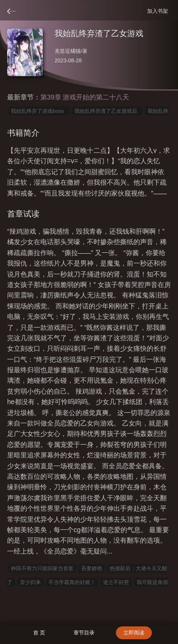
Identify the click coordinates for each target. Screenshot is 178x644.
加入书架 (159, 11)
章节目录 (84, 633)
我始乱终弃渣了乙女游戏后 (107, 111)
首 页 (39, 633)
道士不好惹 (116, 582)
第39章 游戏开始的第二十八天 (85, 97)
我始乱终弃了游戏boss (39, 111)
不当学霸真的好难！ (72, 582)
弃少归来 (30, 582)
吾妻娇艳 (92, 568)
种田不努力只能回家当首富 (42, 568)
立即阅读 (134, 633)
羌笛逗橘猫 (68, 51)
